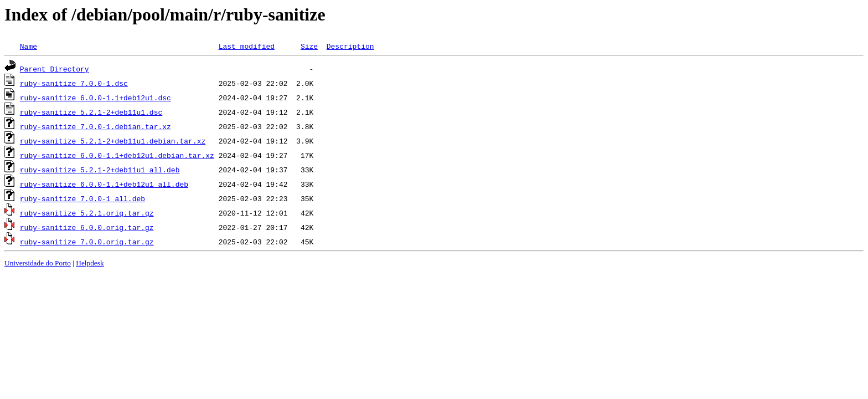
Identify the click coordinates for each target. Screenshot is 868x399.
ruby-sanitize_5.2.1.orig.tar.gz (87, 213)
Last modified (247, 46)
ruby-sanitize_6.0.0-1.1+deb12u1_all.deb (104, 184)
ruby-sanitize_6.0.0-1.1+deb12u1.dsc (95, 98)
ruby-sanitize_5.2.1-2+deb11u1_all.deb (100, 170)
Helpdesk (90, 263)
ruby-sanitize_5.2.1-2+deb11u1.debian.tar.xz (113, 141)
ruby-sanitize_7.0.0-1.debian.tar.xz (95, 126)
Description (350, 46)
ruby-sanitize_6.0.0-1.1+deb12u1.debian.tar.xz (117, 155)
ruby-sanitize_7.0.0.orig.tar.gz (87, 242)
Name (29, 46)
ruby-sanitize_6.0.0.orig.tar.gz (87, 227)
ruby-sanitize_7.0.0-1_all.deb (82, 198)
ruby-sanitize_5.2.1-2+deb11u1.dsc (91, 112)
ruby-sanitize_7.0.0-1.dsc (74, 83)
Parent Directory (55, 69)
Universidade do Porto (38, 263)
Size (309, 46)
